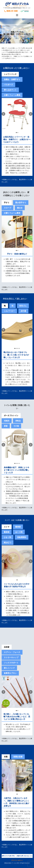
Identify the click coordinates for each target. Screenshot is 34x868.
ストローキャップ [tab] (11, 657)
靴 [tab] (5, 306)
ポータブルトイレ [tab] (11, 415)
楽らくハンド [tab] (9, 668)
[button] (3, 114)
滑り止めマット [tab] (10, 90)
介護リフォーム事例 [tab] (12, 95)
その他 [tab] (16, 426)
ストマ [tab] (7, 527)
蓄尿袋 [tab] (7, 532)
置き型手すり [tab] (21, 203)
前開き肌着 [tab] (18, 757)
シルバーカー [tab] (9, 311)
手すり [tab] (7, 203)
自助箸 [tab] (7, 647)
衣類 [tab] (6, 757)
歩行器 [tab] (23, 311)
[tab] (18, 527)
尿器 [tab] (6, 426)
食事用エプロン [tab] (10, 673)
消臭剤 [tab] (7, 421)
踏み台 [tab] (20, 208)
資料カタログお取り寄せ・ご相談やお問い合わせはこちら (17, 856)
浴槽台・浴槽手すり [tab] (12, 79)
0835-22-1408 (11, 11)
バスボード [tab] (8, 85)
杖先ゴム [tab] (23, 306)
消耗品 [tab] (18, 421)
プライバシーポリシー (17, 860)
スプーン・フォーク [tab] (12, 652)
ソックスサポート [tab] (11, 663)
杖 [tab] (13, 306)
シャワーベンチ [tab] (10, 74)
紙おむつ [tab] (8, 542)
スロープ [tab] (8, 208)
